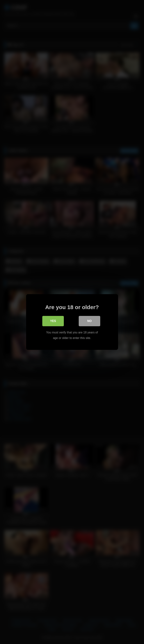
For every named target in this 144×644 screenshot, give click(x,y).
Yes (53, 321)
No (90, 321)
